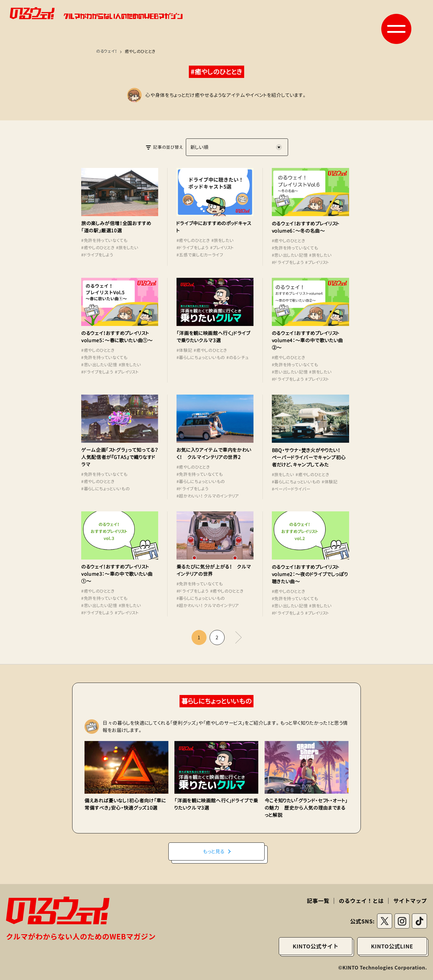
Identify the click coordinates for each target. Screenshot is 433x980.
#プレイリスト (222, 248)
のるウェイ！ (107, 51)
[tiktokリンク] (419, 921)
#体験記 (184, 350)
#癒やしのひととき (98, 248)
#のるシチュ (238, 357)
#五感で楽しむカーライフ (200, 255)
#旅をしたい (127, 248)
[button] (396, 29)
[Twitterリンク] (385, 921)
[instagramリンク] (402, 921)
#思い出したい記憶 (290, 255)
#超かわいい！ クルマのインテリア (208, 496)
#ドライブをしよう (97, 255)
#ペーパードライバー (291, 489)
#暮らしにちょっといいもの (201, 357)
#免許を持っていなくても (104, 240)
